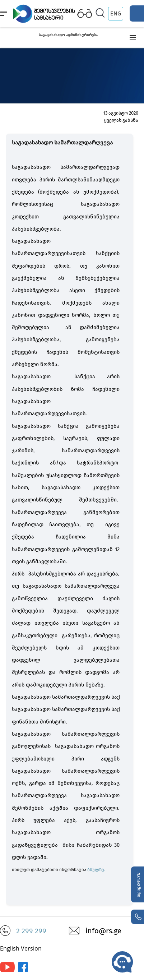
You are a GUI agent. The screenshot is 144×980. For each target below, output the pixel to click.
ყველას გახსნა (121, 120)
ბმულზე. (96, 870)
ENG (116, 13)
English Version (21, 948)
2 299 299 (31, 931)
